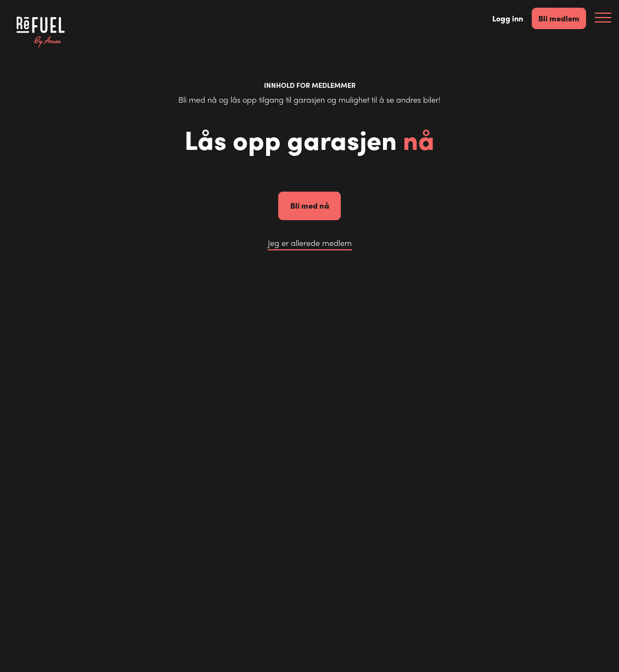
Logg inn (508, 18)
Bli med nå (310, 205)
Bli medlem (559, 18)
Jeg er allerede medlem (310, 243)
